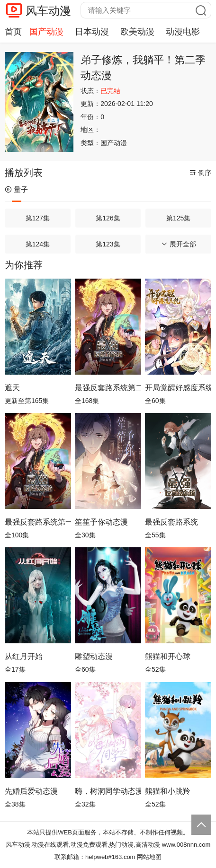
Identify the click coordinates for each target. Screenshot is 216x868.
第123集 (108, 244)
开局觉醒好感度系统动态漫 (178, 388)
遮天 (12, 388)
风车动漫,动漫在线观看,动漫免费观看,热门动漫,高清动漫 (83, 845)
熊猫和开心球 (168, 656)
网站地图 (149, 857)
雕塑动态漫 (94, 656)
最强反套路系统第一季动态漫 (38, 522)
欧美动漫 (137, 32)
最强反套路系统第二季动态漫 (108, 388)
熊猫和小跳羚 (168, 791)
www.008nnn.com (186, 845)
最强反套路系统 (171, 522)
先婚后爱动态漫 (31, 791)
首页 (13, 32)
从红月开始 (24, 656)
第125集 (178, 218)
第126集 (108, 218)
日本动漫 (92, 32)
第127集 (38, 218)
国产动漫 (46, 32)
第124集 (38, 244)
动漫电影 (183, 32)
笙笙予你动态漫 (101, 522)
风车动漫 (48, 11)
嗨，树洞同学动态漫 (108, 791)
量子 (16, 189)
